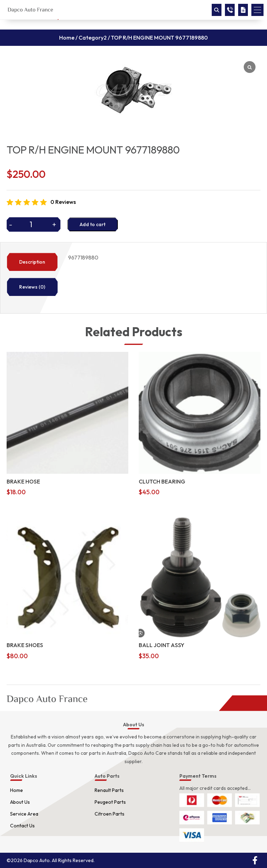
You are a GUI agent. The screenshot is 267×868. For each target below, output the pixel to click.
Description (32, 262)
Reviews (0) (32, 287)
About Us (20, 802)
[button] (257, 10)
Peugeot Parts (110, 802)
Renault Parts (109, 790)
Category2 (93, 38)
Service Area (24, 814)
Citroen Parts (110, 814)
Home (67, 38)
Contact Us (22, 826)
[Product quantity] (34, 225)
